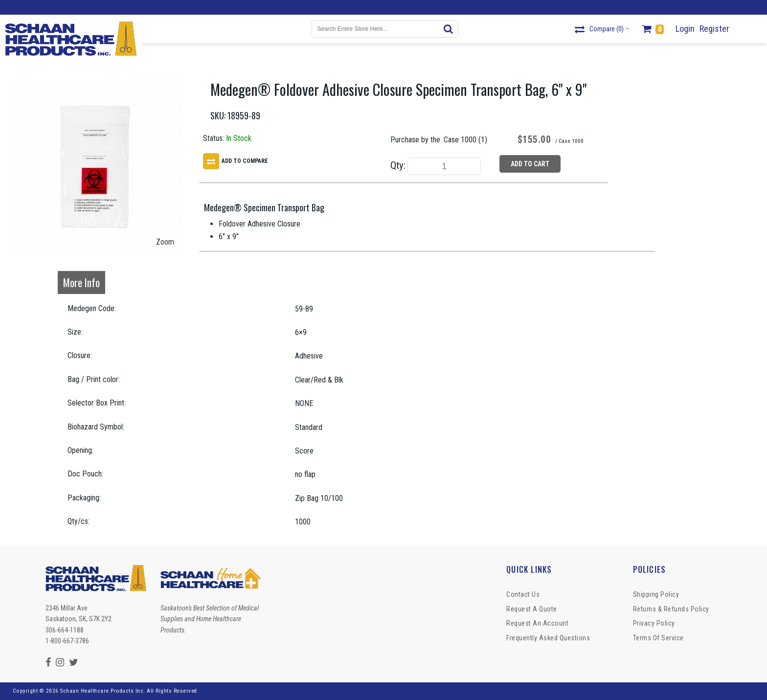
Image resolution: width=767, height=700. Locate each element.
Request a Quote (532, 609)
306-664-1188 (65, 630)
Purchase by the (415, 140)
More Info (81, 282)
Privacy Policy (654, 623)
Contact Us (523, 594)
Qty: (398, 165)
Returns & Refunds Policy (671, 609)
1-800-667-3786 (67, 641)
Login (685, 29)
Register (714, 29)
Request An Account (537, 623)
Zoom (165, 242)
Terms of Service (658, 638)
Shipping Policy (656, 594)
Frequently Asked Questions (548, 638)
